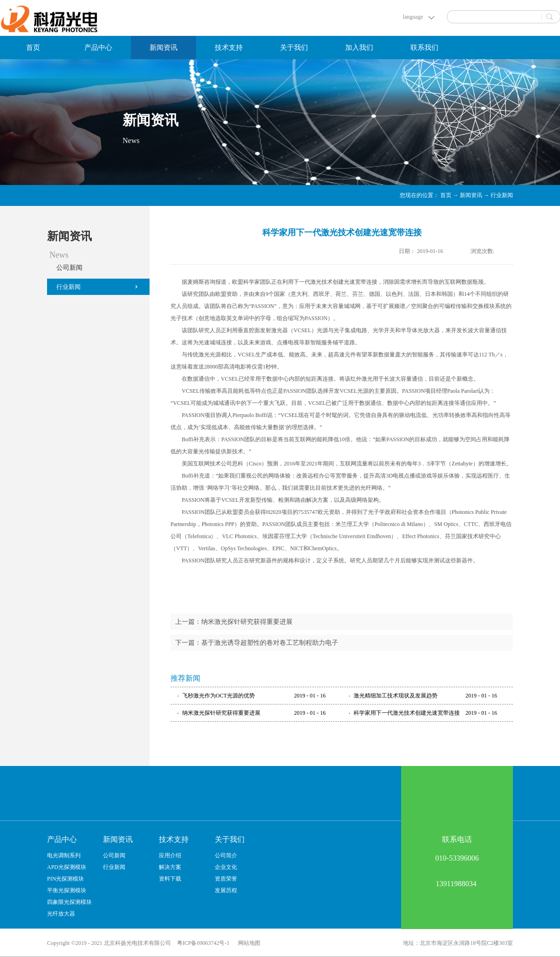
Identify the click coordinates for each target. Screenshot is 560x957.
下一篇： (257, 643)
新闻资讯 (471, 195)
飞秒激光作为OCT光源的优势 (219, 696)
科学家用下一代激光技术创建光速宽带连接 (407, 713)
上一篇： (234, 622)
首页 (33, 48)
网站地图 (248, 943)
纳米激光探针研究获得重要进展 (221, 713)
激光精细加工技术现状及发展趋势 (396, 696)
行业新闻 (502, 195)
